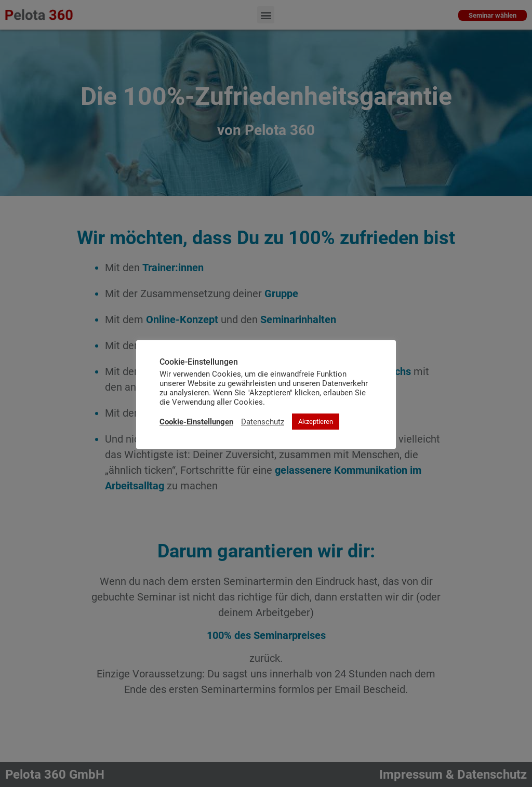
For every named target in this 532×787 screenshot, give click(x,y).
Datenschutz (263, 422)
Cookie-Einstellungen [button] (196, 422)
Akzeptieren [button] (316, 422)
